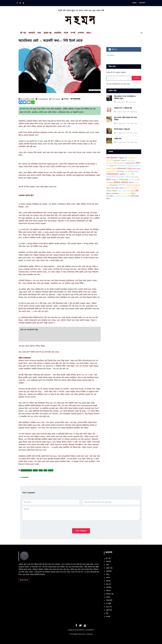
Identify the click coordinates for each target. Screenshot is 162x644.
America (35, 470)
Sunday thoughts (125, 193)
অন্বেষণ (107, 617)
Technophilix (90, 630)
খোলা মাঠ (108, 607)
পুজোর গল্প (47, 33)
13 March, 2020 (120, 112)
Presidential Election (26, 470)
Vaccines (120, 171)
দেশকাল (81, 33)
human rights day (124, 191)
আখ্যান (107, 597)
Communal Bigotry (120, 196)
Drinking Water (133, 171)
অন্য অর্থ (107, 584)
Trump (41, 470)
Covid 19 (51, 470)
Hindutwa (114, 185)
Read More (24, 580)
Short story (135, 177)
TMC (126, 171)
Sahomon (90, 634)
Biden (45, 470)
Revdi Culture (119, 188)
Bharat (131, 182)
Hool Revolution (119, 163)
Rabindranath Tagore (115, 158)
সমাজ (66, 33)
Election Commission (133, 185)
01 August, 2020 (120, 133)
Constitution (112, 174)
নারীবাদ (138, 163)
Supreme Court (119, 160)
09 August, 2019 (120, 123)
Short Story (110, 188)
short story (137, 169)
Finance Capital (111, 169)
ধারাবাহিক (58, 33)
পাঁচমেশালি (108, 600)
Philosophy (124, 179)
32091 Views (132, 112)
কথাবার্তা (32, 33)
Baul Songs (133, 180)
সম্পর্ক (73, 33)
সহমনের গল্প (109, 594)
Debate (122, 185)
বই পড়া (23, 33)
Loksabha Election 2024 (118, 177)
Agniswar (111, 171)
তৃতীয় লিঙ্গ (108, 610)
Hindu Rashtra (132, 188)
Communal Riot (130, 163)
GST (126, 158)
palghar (128, 174)
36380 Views (131, 102)
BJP (107, 166)
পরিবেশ (107, 591)
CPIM (129, 196)
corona (114, 180)
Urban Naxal (112, 191)
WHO (108, 179)
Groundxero (110, 55)
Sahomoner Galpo (125, 168)
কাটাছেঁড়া (108, 587)
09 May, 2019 (119, 102)
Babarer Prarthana (112, 193)
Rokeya (132, 191)
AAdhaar (122, 174)
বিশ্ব (106, 613)
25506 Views (132, 123)
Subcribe (137, 78)
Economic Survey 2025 (128, 166)
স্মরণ (39, 33)
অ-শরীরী (107, 604)
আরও (88, 33)
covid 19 (113, 166)
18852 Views (132, 142)
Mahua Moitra (121, 182)
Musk (108, 199)
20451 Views (132, 133)
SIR (118, 180)
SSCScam (135, 196)
